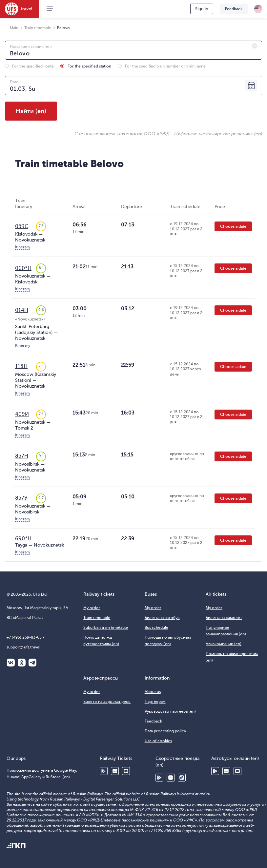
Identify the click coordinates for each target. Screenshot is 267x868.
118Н (21, 366)
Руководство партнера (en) (170, 711)
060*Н (23, 268)
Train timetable (97, 618)
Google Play (104, 771)
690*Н (23, 539)
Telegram (32, 663)
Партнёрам (155, 702)
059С (22, 226)
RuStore (126, 771)
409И (22, 414)
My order (92, 608)
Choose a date (233, 226)
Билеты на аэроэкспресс (107, 702)
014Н (22, 310)
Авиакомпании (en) (224, 644)
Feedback (234, 9)
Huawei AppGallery (115, 771)
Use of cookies (158, 741)
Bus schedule (156, 627)
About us (153, 692)
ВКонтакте (11, 663)
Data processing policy (165, 731)
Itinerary (23, 247)
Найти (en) (31, 111)
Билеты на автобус (162, 618)
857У (21, 498)
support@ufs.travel (23, 647)
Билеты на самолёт (224, 618)
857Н (22, 456)
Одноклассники (22, 663)
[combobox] (133, 50)
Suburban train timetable (106, 627)
